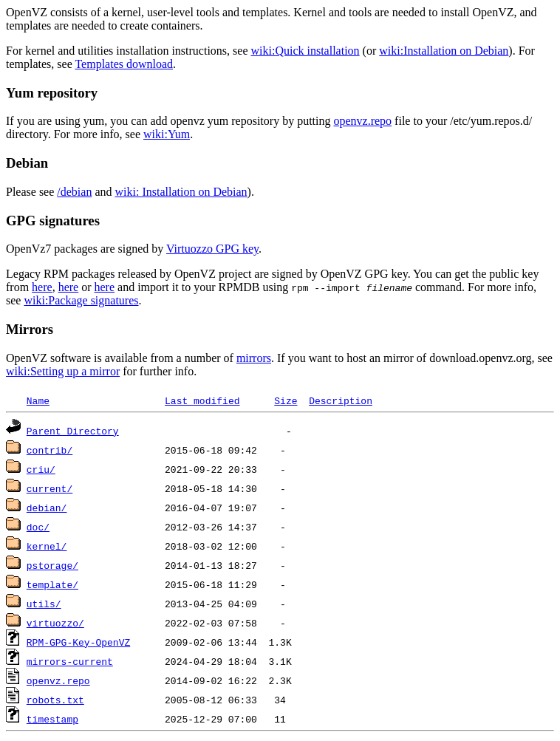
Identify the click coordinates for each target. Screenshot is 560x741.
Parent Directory (73, 431)
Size (286, 400)
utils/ (44, 604)
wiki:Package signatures (81, 300)
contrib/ (49, 450)
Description (341, 400)
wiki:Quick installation (305, 51)
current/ (49, 488)
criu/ (41, 469)
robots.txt (55, 700)
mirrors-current (70, 661)
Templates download (124, 64)
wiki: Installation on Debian (181, 192)
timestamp (52, 719)
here (42, 287)
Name (38, 400)
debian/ (47, 508)
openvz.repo (362, 121)
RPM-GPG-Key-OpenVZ (78, 642)
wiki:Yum (167, 134)
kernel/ (47, 546)
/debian (74, 192)
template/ (52, 584)
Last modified (202, 400)
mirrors (254, 358)
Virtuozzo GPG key (212, 249)
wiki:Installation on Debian (444, 51)
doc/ (38, 527)
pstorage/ (52, 565)
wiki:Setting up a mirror (63, 371)
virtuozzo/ (55, 623)
